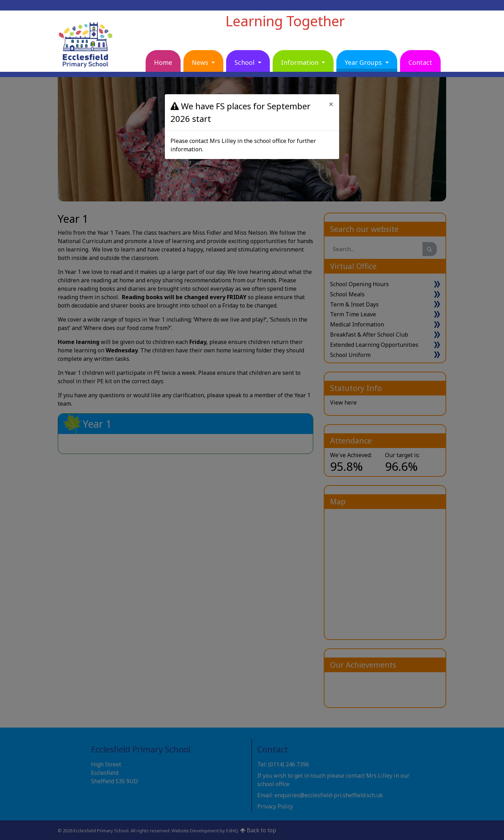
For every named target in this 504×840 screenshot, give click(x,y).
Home (163, 62)
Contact (420, 62)
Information (301, 62)
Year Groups (364, 62)
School (245, 62)
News (201, 62)
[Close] (331, 104)
